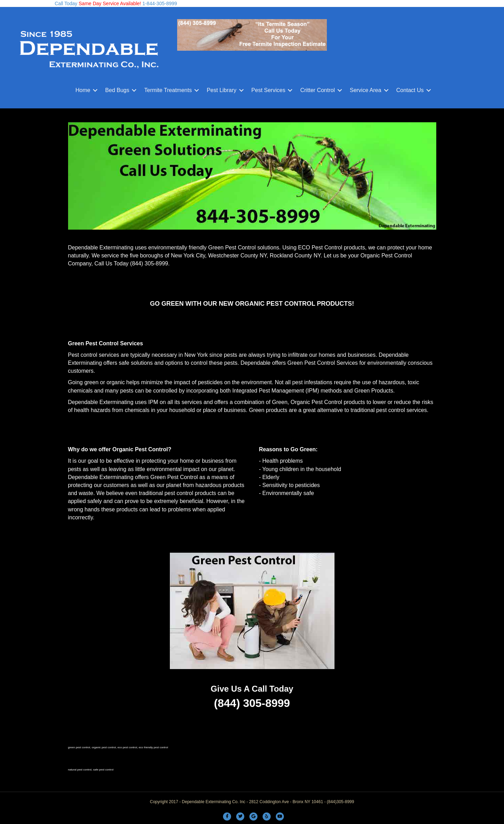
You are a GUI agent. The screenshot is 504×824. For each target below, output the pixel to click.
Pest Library (221, 90)
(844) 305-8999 (149, 263)
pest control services (402, 410)
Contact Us (410, 90)
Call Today (66, 3)
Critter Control (317, 90)
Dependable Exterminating (101, 248)
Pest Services (268, 90)
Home (83, 90)
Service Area (366, 90)
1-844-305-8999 (159, 3)
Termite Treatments (168, 90)
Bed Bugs (117, 90)
